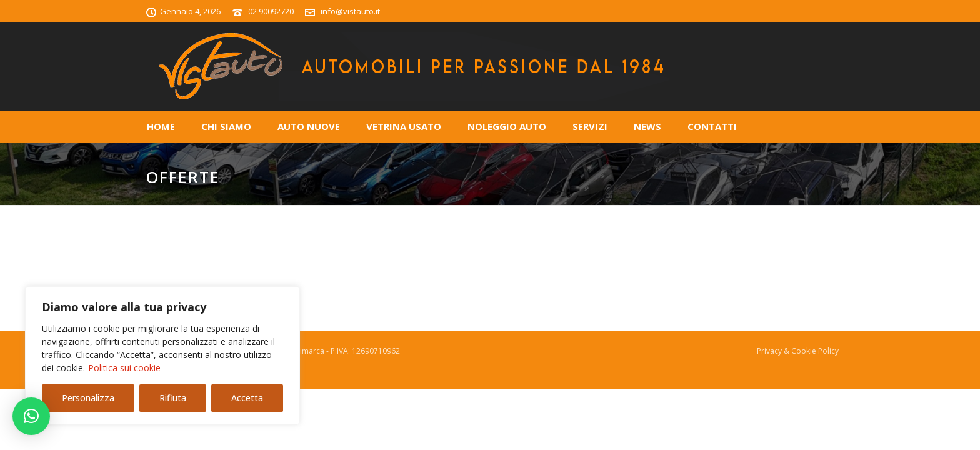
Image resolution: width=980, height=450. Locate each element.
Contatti (712, 126)
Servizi (590, 126)
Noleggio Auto (507, 126)
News (647, 126)
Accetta (247, 398)
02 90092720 (271, 11)
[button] (31, 416)
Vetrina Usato (404, 126)
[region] (162, 356)
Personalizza (88, 398)
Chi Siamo (226, 126)
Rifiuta (173, 398)
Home (161, 126)
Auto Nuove (309, 126)
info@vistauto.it (350, 11)
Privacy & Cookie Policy (798, 351)
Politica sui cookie (124, 368)
